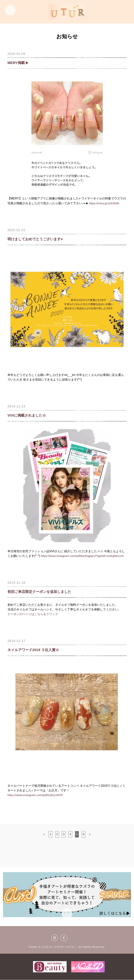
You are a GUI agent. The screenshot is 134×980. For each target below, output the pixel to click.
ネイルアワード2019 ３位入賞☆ (35, 650)
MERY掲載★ (18, 63)
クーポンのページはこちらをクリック (33, 614)
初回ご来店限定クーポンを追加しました (41, 592)
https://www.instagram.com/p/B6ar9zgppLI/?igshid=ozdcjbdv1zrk (84, 556)
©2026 (33, 947)
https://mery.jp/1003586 (105, 203)
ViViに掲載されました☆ (28, 415)
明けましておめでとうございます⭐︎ (37, 239)
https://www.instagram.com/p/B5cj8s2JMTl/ (36, 795)
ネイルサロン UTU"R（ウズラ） (57, 947)
